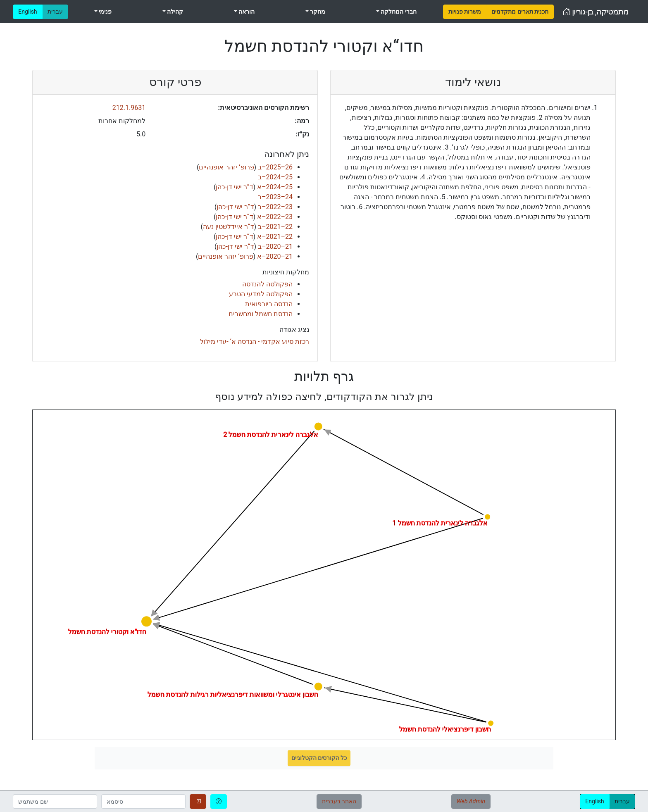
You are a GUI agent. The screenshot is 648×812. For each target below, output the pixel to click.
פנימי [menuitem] (105, 12)
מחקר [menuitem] (317, 12)
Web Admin (471, 801)
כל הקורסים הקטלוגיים (319, 758)
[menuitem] (465, 12)
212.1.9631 (129, 108)
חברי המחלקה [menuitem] (398, 12)
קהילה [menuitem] (174, 12)
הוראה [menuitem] (246, 12)
